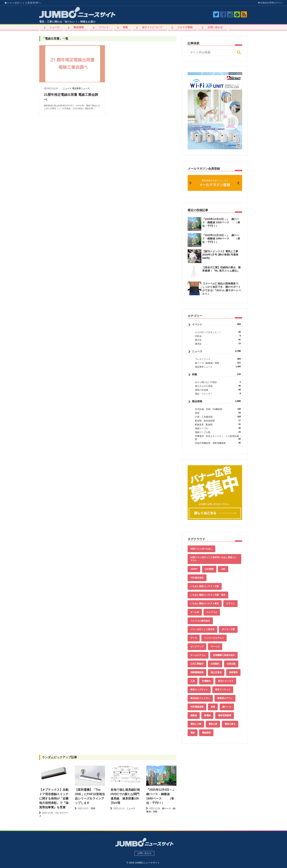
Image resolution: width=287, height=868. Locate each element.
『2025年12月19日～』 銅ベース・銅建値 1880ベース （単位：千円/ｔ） (221, 238)
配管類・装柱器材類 (218, 421)
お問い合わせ (215, 27)
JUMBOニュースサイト (147, 863)
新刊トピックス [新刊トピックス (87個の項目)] (226, 681)
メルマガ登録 (185, 27)
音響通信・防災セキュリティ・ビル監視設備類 (218, 438)
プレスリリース (218, 359)
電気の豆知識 (218, 390)
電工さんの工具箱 (218, 386)
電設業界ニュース (81, 88)
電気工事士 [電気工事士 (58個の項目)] (230, 724)
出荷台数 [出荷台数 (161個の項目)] (231, 664)
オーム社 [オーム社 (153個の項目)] (195, 612)
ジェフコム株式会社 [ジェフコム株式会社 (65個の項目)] (200, 621)
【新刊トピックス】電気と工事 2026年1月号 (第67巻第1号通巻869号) (220, 255)
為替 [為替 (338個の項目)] (213, 707)
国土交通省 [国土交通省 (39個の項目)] (216, 672)
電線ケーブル (218, 428)
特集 (125, 27)
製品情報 (79, 27)
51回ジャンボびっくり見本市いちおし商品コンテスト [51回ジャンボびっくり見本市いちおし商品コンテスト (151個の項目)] (214, 559)
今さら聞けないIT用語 (218, 382)
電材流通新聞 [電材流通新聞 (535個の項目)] (225, 715)
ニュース (55, 27)
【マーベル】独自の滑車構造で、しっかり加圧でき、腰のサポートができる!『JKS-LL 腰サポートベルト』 (222, 289)
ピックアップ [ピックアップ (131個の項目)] (197, 647)
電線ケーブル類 (218, 432)
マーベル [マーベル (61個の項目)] (215, 647)
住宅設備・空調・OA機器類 (218, 409)
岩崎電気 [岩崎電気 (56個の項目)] (233, 672)
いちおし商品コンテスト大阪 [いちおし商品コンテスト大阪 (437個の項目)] (205, 586)
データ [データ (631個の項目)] (194, 638)
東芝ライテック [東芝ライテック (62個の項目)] (223, 690)
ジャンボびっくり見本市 (23, 3)
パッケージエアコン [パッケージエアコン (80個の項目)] (214, 638)
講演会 (218, 344)
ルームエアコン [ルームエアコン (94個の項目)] (198, 655)
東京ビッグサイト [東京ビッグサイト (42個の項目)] (199, 690)
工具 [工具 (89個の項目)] (193, 681)
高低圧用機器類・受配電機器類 (218, 443)
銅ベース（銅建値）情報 (218, 363)
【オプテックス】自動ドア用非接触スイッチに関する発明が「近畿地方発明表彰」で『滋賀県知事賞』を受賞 (54, 798)
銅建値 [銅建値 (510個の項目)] (194, 715)
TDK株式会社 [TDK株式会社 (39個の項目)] (197, 578)
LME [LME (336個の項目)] (223, 569)
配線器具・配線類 (218, 424)
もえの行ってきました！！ (218, 332)
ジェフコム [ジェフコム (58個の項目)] (212, 612)
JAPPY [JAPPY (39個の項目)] (194, 569)
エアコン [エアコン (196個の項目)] (230, 604)
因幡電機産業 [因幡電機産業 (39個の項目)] (197, 672)
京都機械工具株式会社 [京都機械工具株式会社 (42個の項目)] (224, 655)
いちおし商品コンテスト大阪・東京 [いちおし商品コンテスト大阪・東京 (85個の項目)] (208, 595)
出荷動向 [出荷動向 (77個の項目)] (215, 664)
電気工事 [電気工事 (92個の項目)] (213, 724)
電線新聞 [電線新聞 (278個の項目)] (206, 733)
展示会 (218, 340)
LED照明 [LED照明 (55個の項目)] (209, 569)
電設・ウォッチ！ (218, 394)
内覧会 (218, 336)
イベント (104, 27)
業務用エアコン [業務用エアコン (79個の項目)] (225, 698)
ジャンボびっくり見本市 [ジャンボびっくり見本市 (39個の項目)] (202, 629)
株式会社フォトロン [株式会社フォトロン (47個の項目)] (200, 698)
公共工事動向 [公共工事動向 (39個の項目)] (197, 664)
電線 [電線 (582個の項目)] (193, 733)
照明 (218, 413)
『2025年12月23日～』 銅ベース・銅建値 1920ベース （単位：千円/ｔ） (221, 222)
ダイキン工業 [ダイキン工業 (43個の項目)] (228, 629)
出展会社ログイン (270, 3)
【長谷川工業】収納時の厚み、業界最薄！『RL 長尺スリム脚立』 (221, 269)
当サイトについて (152, 27)
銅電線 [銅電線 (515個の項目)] (207, 715)
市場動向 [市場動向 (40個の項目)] (206, 681)
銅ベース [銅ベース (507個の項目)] (227, 707)
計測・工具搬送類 (218, 417)
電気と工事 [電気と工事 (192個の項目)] (196, 724)
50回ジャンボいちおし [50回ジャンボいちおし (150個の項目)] (201, 549)
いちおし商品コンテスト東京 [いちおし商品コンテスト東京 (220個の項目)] (205, 604)
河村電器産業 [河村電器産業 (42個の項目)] (197, 707)
